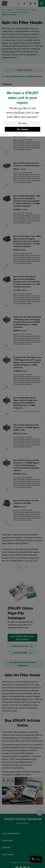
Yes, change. (23, 129)
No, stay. (22, 123)
